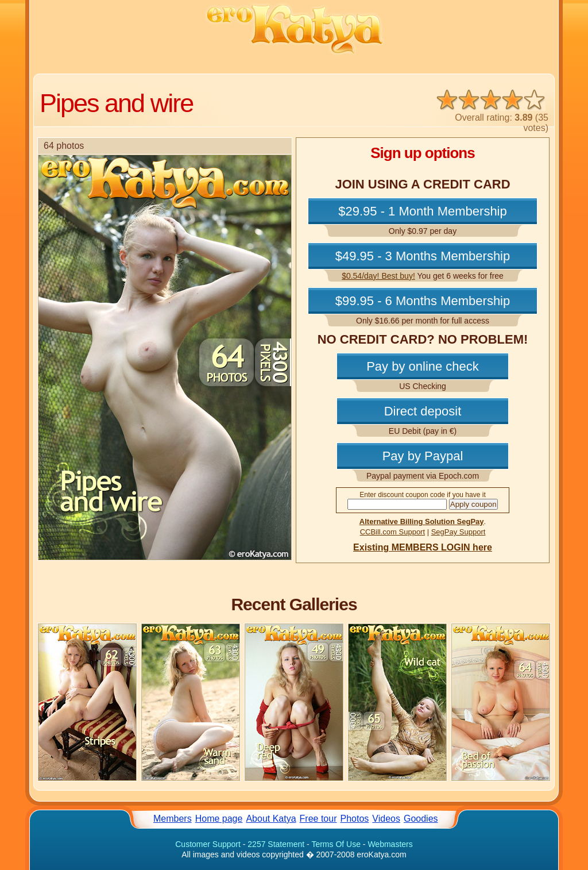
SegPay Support (459, 532)
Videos (386, 819)
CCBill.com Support (392, 532)
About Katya (271, 819)
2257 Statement (276, 844)
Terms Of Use (336, 844)
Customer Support (208, 844)
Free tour (318, 819)
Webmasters (390, 844)
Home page (219, 819)
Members (173, 819)
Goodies (421, 819)
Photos (355, 819)
